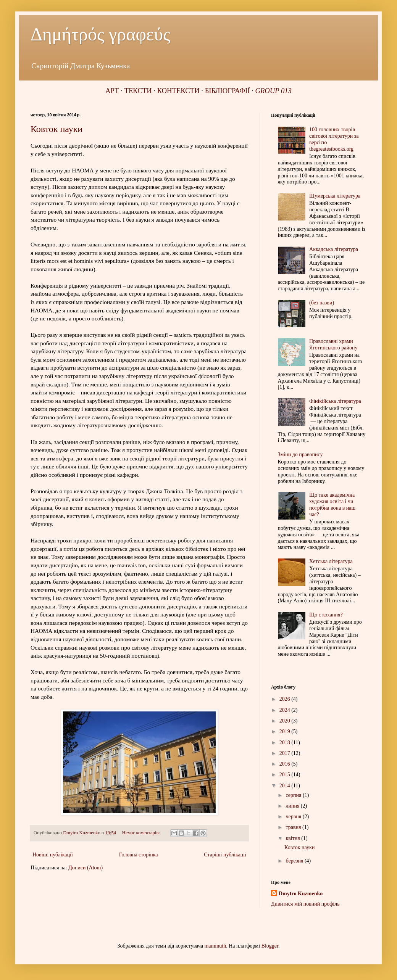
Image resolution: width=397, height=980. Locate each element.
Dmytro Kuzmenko (301, 894)
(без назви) (322, 303)
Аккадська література (334, 249)
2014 (286, 786)
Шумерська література (335, 196)
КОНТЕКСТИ (178, 91)
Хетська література (331, 561)
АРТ (112, 91)
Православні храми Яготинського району (333, 344)
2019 (286, 731)
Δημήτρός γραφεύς (100, 34)
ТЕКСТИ (138, 91)
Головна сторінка (139, 855)
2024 (286, 710)
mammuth (215, 946)
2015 (286, 775)
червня (294, 817)
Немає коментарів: (142, 833)
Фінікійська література (335, 401)
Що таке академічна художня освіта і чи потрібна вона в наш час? (332, 504)
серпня (294, 795)
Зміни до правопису (300, 455)
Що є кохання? (326, 615)
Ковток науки (56, 129)
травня (294, 827)
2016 (286, 764)
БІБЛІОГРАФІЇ (228, 91)
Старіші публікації (225, 855)
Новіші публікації (53, 855)
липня (293, 806)
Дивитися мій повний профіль (305, 904)
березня (295, 861)
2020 (286, 721)
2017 (286, 753)
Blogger (270, 946)
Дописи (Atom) (86, 868)
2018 (286, 743)
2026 (286, 699)
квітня (293, 838)
